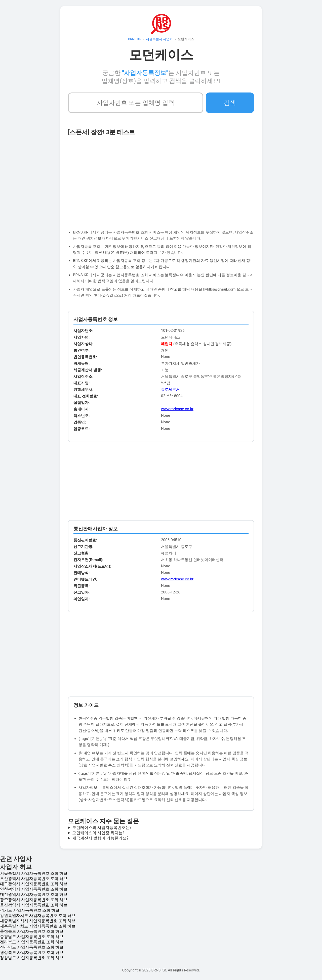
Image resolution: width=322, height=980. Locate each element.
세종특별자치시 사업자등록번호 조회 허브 (38, 921)
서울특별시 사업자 (159, 39)
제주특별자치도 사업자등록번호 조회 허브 (38, 926)
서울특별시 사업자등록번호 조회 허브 (34, 873)
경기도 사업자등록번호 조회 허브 (30, 910)
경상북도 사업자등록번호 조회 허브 (32, 952)
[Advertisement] (161, 179)
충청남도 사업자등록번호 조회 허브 (32, 937)
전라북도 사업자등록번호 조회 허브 (32, 942)
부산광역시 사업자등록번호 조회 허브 (34, 879)
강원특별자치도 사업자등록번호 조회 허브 (38, 916)
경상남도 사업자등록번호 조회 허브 (32, 958)
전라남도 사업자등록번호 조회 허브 (32, 947)
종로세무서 (170, 390)
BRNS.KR (135, 39)
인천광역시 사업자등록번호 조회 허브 (34, 889)
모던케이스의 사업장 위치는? (98, 833)
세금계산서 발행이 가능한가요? (100, 838)
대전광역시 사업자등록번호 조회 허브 (34, 894)
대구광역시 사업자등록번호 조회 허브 (34, 884)
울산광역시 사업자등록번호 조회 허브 (34, 905)
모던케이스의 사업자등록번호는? (102, 828)
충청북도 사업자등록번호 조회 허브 (32, 931)
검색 (230, 103)
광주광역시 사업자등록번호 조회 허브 (34, 900)
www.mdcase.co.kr (177, 409)
